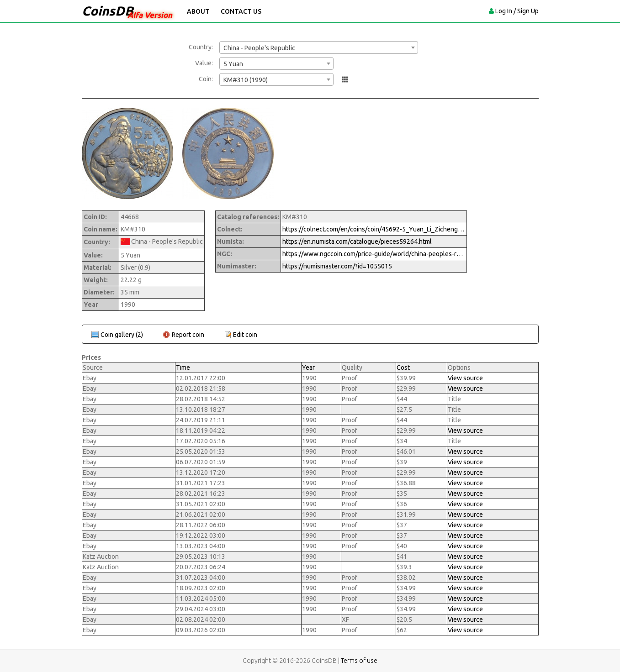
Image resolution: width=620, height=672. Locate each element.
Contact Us (241, 11)
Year (308, 367)
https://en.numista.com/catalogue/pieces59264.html (357, 241)
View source (465, 378)
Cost (403, 367)
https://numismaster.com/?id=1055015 (337, 266)
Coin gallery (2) (122, 335)
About (198, 11)
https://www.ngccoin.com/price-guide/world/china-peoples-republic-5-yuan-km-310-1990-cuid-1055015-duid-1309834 (374, 254)
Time (183, 367)
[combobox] (319, 47)
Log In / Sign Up (517, 11)
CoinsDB (108, 11)
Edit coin (245, 335)
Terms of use (359, 661)
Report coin (188, 335)
